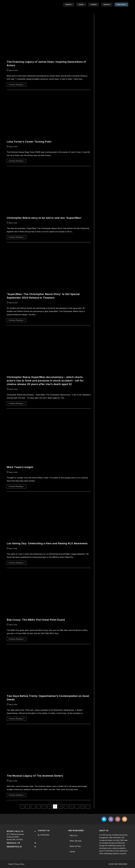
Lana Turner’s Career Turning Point (29, 142)
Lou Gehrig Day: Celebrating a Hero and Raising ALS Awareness (47, 543)
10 (72, 806)
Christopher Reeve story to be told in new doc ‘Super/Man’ (44, 218)
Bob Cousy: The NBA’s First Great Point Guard (36, 620)
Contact (10, 864)
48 (82, 806)
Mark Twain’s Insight (20, 467)
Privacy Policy (19, 864)
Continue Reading (17, 84)
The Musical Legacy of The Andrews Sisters (35, 776)
